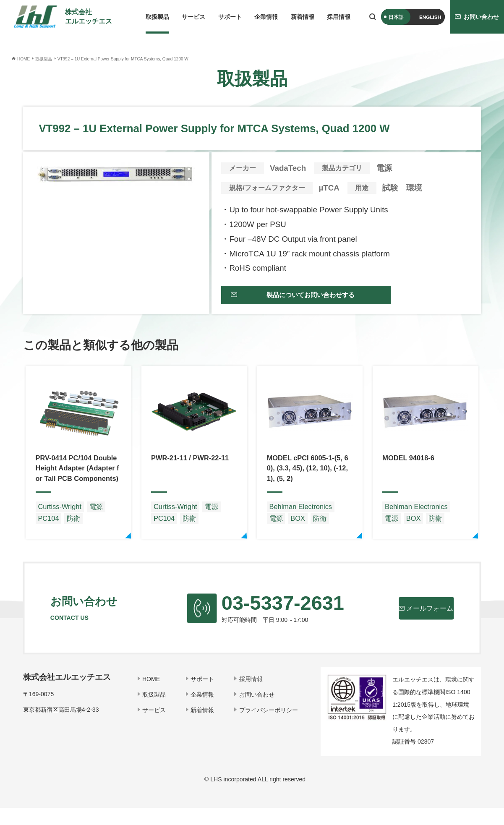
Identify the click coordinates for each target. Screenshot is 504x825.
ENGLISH (430, 17)
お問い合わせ (257, 711)
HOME (154, 696)
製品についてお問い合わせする (302, 299)
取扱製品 (157, 17)
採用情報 (339, 17)
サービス (193, 17)
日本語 (396, 17)
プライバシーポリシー (269, 727)
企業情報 (266, 17)
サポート (230, 17)
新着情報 (303, 17)
